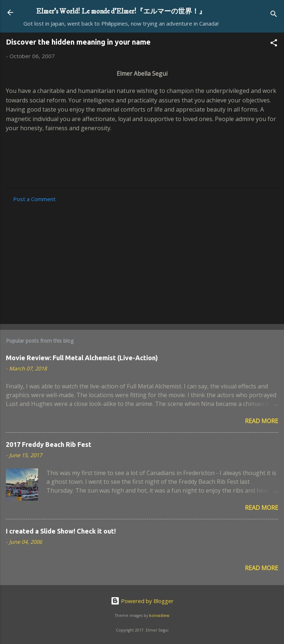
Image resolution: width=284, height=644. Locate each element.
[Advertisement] (142, 261)
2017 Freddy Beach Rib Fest (49, 444)
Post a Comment (34, 199)
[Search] (274, 15)
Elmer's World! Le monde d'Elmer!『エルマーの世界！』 (121, 11)
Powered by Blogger (142, 601)
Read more (262, 421)
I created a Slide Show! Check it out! (61, 531)
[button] (274, 44)
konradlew (159, 615)
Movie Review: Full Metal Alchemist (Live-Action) (82, 358)
